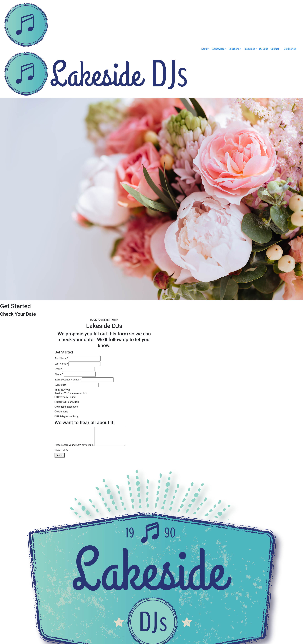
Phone (59, 374)
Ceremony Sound (65, 397)
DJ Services (218, 49)
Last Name (61, 364)
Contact (275, 49)
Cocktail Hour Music (67, 402)
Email (58, 369)
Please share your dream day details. (74, 445)
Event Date (60, 385)
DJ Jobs (264, 49)
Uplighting (61, 412)
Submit (60, 455)
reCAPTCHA (61, 450)
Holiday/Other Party (66, 416)
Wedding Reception (66, 407)
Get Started (290, 49)
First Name (61, 358)
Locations (234, 49)
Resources (249, 49)
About (204, 49)
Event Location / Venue (68, 380)
